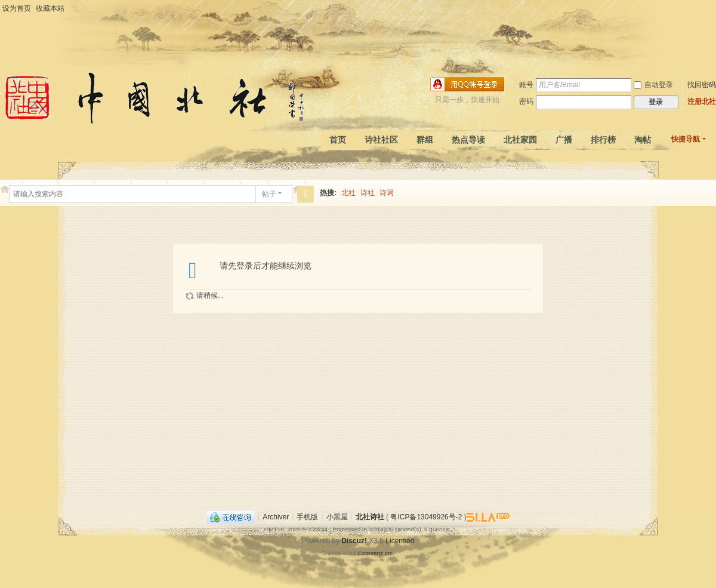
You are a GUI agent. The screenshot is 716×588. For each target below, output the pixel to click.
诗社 (368, 193)
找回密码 (702, 85)
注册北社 (702, 101)
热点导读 (468, 140)
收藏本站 (50, 8)
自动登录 (653, 85)
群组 (425, 140)
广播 (564, 140)
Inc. (390, 553)
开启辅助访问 (713, 8)
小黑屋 (337, 517)
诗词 (387, 193)
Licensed (400, 541)
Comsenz (371, 553)
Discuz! (354, 541)
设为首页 (17, 8)
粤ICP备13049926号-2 (426, 517)
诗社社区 (381, 140)
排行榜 (603, 140)
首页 (338, 140)
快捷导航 (686, 139)
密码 (526, 101)
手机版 (307, 517)
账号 (526, 85)
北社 (348, 193)
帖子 (269, 194)
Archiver (276, 517)
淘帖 (643, 140)
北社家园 (520, 140)
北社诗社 (370, 517)
